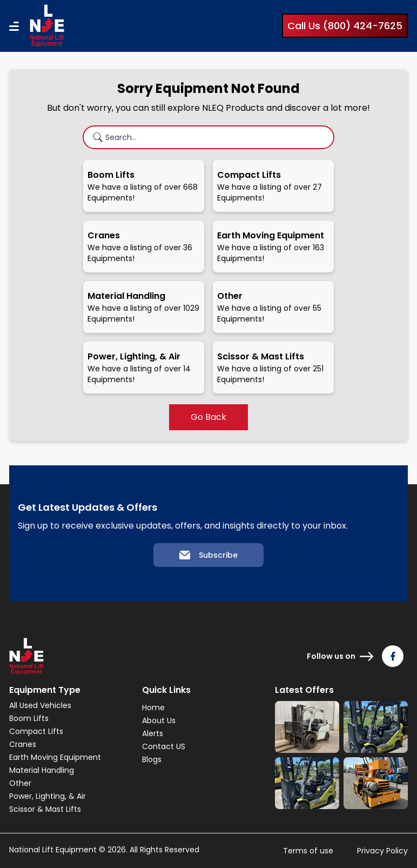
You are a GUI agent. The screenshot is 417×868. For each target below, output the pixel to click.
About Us (159, 720)
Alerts (153, 733)
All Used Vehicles (40, 705)
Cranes (23, 744)
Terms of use (308, 851)
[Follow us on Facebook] (393, 656)
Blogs (152, 759)
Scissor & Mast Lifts (45, 809)
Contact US (164, 746)
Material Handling (42, 770)
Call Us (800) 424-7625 (345, 26)
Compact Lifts (36, 731)
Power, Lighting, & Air (48, 796)
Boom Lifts (29, 718)
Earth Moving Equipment (55, 757)
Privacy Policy (382, 851)
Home (153, 707)
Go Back (208, 417)
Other (20, 783)
